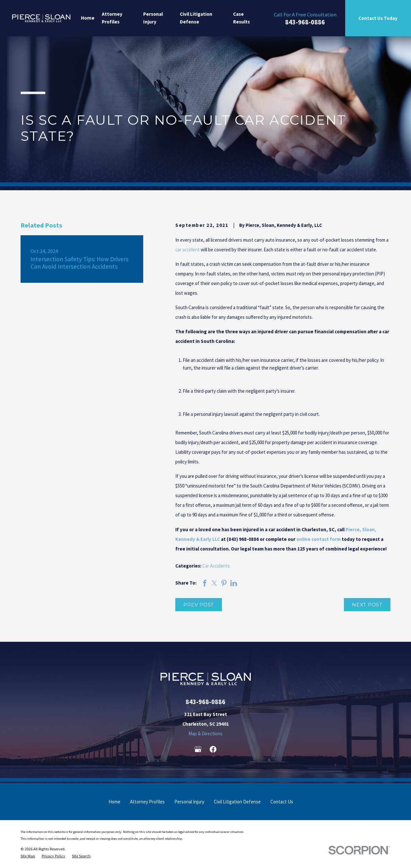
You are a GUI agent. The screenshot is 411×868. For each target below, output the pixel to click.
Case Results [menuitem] (241, 18)
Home (114, 802)
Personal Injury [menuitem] (153, 18)
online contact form (319, 539)
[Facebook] (213, 749)
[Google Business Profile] (198, 749)
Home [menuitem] (88, 18)
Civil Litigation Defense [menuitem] (196, 18)
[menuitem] (28, 856)
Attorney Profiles (147, 802)
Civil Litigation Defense (237, 802)
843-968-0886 (305, 22)
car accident (188, 250)
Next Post (367, 605)
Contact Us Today (378, 18)
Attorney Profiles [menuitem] (112, 18)
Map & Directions (205, 734)
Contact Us (282, 802)
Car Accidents (216, 566)
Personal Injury (189, 802)
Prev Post (199, 605)
